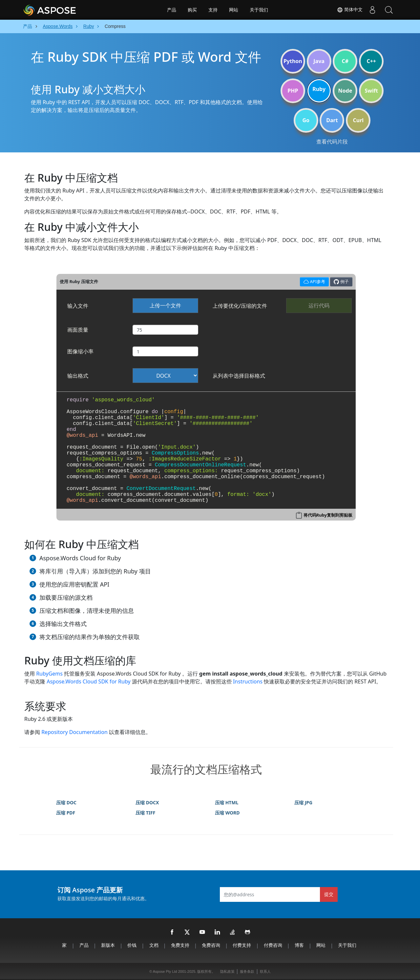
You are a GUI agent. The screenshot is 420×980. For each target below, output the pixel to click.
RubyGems (49, 674)
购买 (192, 10)
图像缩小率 (80, 351)
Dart (332, 120)
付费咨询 (273, 945)
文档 (154, 945)
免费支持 (180, 945)
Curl (358, 120)
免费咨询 (211, 945)
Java (319, 61)
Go (306, 120)
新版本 (108, 945)
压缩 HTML (227, 802)
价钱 (132, 945)
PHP (293, 91)
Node (345, 91)
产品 (172, 10)
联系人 (265, 971)
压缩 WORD (227, 813)
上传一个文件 (165, 305)
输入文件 (78, 306)
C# (345, 61)
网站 (234, 10)
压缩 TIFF (146, 813)
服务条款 (247, 971)
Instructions (248, 681)
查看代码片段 (332, 142)
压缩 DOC (66, 802)
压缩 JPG (303, 802)
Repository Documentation (74, 732)
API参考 (314, 281)
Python (293, 61)
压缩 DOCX (147, 802)
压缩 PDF (66, 813)
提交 (329, 894)
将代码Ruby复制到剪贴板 (328, 515)
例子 (341, 282)
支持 (213, 10)
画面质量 (78, 330)
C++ (371, 61)
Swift (371, 91)
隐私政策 (227, 971)
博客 (299, 945)
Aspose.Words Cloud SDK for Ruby (88, 681)
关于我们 (259, 10)
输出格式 (78, 376)
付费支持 (242, 945)
